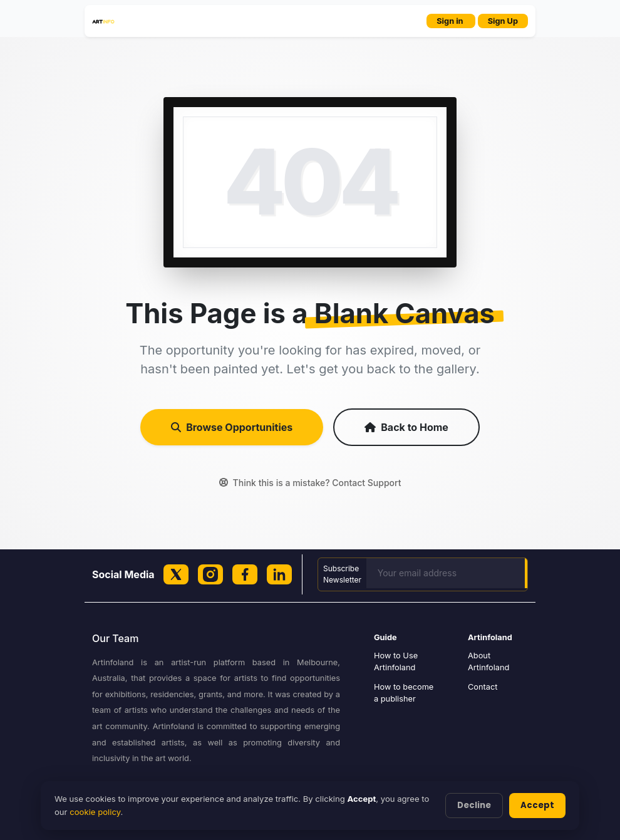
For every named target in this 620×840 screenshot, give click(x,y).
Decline (474, 805)
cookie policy (95, 812)
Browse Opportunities (232, 427)
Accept (537, 805)
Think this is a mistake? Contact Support (310, 483)
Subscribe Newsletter (342, 574)
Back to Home (406, 427)
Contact (483, 687)
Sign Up (503, 21)
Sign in (451, 21)
